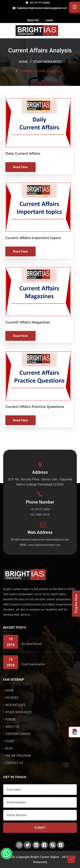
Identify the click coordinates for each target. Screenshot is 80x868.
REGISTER (33, 20)
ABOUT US (12, 727)
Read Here (20, 167)
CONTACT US (14, 763)
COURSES (12, 698)
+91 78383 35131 (40, 515)
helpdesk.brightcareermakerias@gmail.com (42, 8)
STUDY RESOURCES (19, 712)
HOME (10, 690)
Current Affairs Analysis (40, 71)
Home (23, 62)
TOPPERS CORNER (18, 734)
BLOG (9, 748)
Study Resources (47, 62)
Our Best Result (32, 644)
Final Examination (33, 664)
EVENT (10, 741)
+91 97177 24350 (40, 3)
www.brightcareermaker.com (44, 545)
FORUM (10, 719)
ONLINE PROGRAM (18, 756)
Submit (40, 828)
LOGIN (49, 20)
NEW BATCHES (15, 705)
